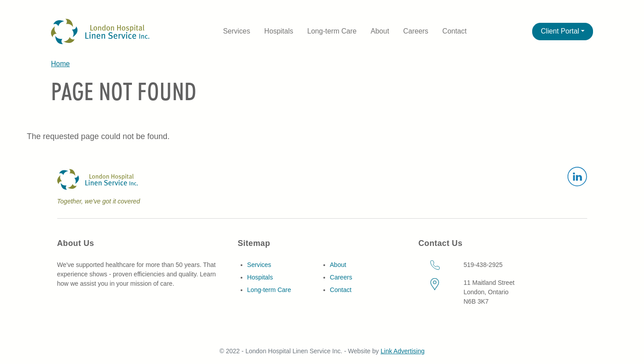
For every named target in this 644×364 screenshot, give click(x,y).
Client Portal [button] (560, 31)
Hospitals (279, 31)
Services (237, 31)
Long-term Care (332, 31)
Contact (454, 31)
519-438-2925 (483, 265)
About (380, 31)
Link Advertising (402, 351)
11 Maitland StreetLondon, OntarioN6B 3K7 (489, 292)
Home (60, 64)
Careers (416, 31)
